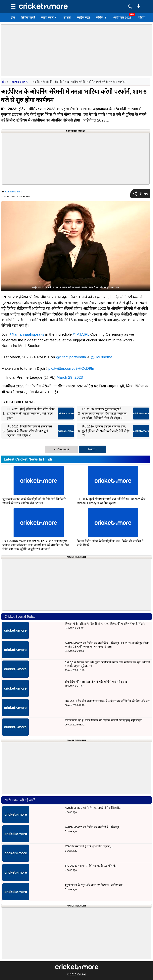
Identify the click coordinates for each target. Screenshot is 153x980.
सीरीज (102, 17)
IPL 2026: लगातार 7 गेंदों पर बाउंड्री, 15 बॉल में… (91, 866)
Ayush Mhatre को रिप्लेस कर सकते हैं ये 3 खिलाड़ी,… (94, 808)
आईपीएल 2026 (122, 17)
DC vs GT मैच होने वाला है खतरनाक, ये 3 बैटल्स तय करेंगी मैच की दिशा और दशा (108, 701)
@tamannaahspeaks (27, 334)
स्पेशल (67, 17)
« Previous (62, 449)
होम (13, 17)
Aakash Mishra (14, 192)
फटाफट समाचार (19, 82)
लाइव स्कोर (49, 17)
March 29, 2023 (70, 377)
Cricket (81, 974)
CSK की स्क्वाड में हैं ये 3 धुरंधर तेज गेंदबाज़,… (89, 846)
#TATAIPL (81, 334)
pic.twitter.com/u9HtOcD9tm (72, 368)
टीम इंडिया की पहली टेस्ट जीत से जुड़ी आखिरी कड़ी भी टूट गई (97, 682)
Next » (93, 449)
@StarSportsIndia (71, 357)
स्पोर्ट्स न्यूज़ (83, 17)
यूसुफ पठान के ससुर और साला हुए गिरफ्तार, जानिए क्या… (95, 885)
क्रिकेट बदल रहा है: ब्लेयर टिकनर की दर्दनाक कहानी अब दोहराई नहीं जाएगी (104, 720)
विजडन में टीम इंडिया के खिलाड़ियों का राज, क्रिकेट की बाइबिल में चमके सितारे (105, 624)
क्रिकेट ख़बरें (28, 17)
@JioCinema (102, 357)
